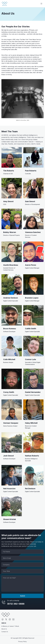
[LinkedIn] (13, 619)
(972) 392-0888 (16, 604)
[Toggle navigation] (41, 4)
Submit (23, 596)
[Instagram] (10, 619)
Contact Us (5, 632)
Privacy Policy (22, 642)
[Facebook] (3, 619)
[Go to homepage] (5, 4)
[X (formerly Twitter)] (6, 619)
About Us (4, 629)
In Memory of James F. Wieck (10, 626)
